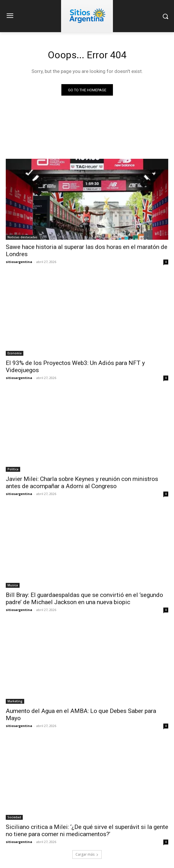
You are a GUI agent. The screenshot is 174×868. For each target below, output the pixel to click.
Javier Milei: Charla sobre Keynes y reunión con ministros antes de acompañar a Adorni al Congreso (82, 483)
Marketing (15, 701)
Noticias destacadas (22, 237)
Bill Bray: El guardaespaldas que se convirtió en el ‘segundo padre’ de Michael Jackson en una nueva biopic (84, 599)
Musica (13, 585)
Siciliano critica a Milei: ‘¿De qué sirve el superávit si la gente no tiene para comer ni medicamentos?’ (87, 831)
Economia (15, 353)
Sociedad (14, 817)
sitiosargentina (19, 262)
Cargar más (87, 854)
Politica (13, 469)
